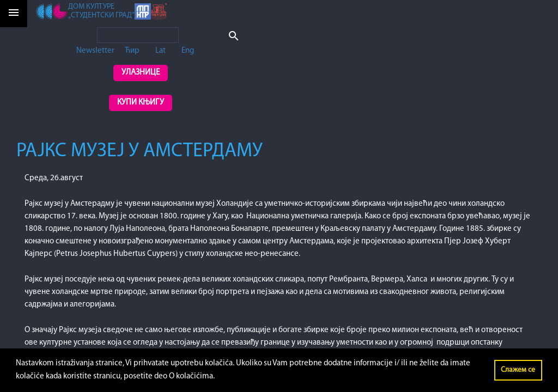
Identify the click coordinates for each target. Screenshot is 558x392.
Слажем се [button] (518, 370)
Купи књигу (141, 103)
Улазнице (141, 73)
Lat (160, 51)
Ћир (132, 51)
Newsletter (95, 51)
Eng (188, 51)
